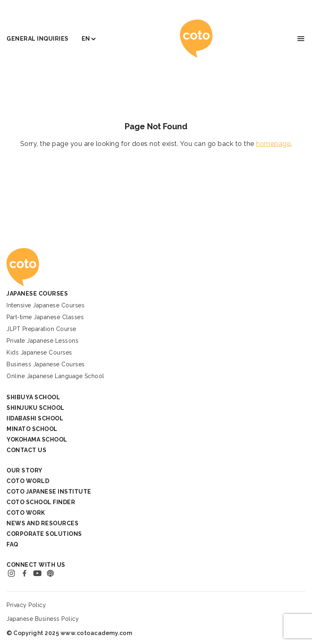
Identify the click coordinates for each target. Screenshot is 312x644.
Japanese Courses (37, 294)
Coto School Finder (41, 502)
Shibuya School (33, 397)
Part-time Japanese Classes (45, 317)
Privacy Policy (26, 605)
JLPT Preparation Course (41, 329)
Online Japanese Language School (55, 376)
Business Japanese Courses (46, 364)
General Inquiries (38, 39)
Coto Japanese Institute (49, 492)
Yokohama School (37, 439)
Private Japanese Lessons (42, 341)
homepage (273, 144)
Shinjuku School (36, 408)
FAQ (12, 544)
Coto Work (26, 513)
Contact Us (26, 450)
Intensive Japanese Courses (45, 305)
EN (86, 39)
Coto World (28, 481)
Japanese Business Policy (43, 619)
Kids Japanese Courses (39, 352)
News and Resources (42, 523)
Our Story (25, 470)
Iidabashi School (35, 418)
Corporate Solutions (44, 534)
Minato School (32, 429)
